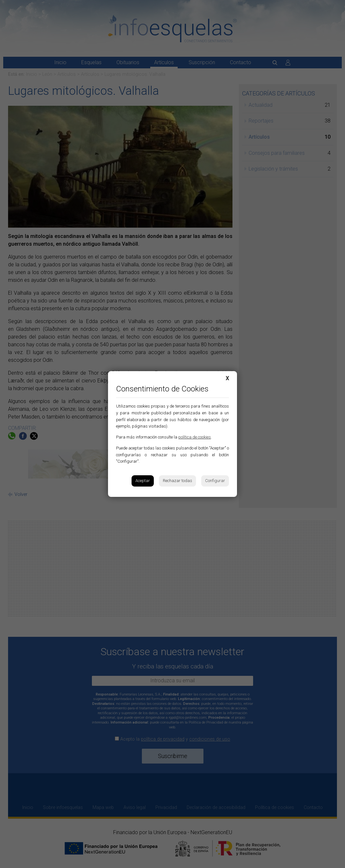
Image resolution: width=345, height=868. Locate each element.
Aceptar (143, 481)
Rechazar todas (177, 481)
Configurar (215, 481)
